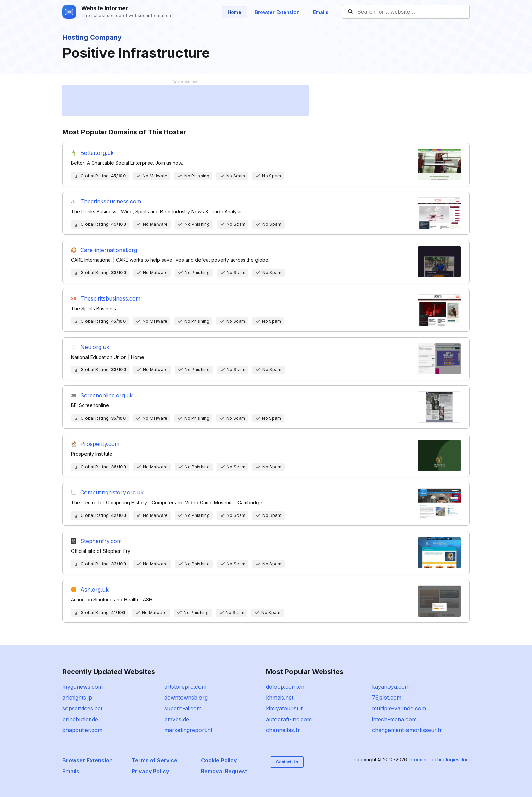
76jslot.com (387, 698)
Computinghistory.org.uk (112, 492)
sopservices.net (82, 708)
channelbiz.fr (283, 730)
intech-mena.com (394, 719)
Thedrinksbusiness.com (111, 201)
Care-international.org (109, 250)
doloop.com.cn (285, 687)
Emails (321, 12)
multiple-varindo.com (399, 708)
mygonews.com (83, 687)
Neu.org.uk (95, 347)
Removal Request (224, 771)
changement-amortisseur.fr (407, 730)
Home (234, 12)
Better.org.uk (97, 153)
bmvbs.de (177, 719)
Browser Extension (277, 12)
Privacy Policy (150, 771)
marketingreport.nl (188, 730)
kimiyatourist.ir (284, 708)
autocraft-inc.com (289, 719)
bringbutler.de (80, 719)
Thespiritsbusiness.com (110, 298)
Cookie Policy (219, 760)
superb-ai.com (183, 708)
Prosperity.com (100, 444)
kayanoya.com (391, 687)
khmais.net (280, 698)
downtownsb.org (186, 698)
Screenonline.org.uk (107, 395)
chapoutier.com (82, 730)
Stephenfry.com (101, 541)
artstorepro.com (185, 687)
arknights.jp (77, 698)
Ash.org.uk (94, 590)
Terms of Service (155, 760)
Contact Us (287, 762)
